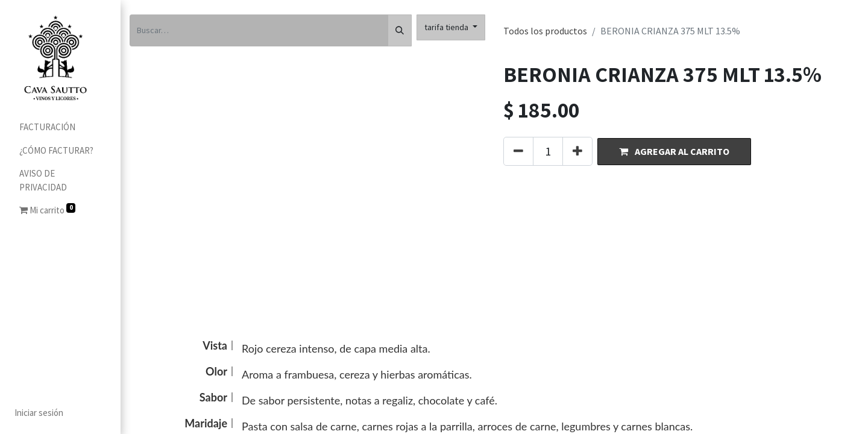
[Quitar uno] (518, 151)
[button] (674, 152)
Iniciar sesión (39, 413)
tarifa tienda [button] (447, 27)
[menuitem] (60, 127)
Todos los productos (545, 31)
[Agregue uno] (577, 151)
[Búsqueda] (400, 30)
